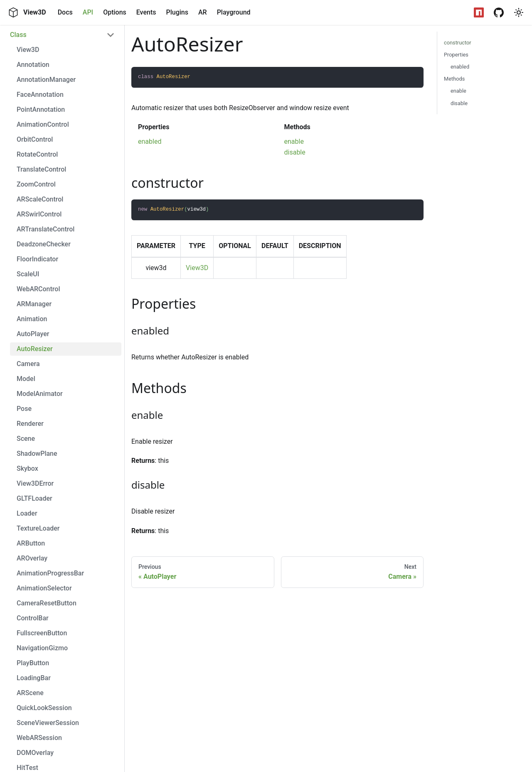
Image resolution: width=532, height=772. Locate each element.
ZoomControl (36, 184)
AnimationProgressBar (50, 573)
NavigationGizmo (42, 648)
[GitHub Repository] (499, 12)
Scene (26, 439)
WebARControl (38, 289)
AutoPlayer (33, 334)
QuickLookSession (44, 708)
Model (26, 379)
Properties (456, 55)
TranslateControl (41, 169)
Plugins (177, 12)
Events (146, 12)
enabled (150, 141)
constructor (458, 43)
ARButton (31, 543)
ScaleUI (28, 274)
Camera (28, 364)
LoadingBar (34, 678)
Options (115, 12)
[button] (519, 12)
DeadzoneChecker (44, 244)
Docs (65, 12)
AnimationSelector (44, 588)
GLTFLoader (34, 498)
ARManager (34, 304)
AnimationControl (43, 124)
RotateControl (37, 154)
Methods (454, 79)
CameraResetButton (47, 603)
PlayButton (33, 663)
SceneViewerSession (48, 723)
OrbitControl (35, 139)
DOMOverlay (35, 753)
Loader (27, 513)
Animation (32, 319)
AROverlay (32, 558)
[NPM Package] (479, 12)
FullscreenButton (42, 633)
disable (295, 152)
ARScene (30, 693)
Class (18, 35)
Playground (234, 12)
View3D (28, 50)
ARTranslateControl (46, 229)
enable (294, 141)
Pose (24, 409)
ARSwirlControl (39, 214)
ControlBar (33, 618)
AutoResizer (35, 349)
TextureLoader (38, 528)
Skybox (27, 468)
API (88, 12)
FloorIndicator (37, 259)
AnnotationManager (46, 80)
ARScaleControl (40, 199)
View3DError (35, 483)
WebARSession (39, 738)
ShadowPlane (37, 454)
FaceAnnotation (40, 95)
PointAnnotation (41, 109)
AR (203, 12)
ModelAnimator (40, 394)
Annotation (33, 65)
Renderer (30, 424)
